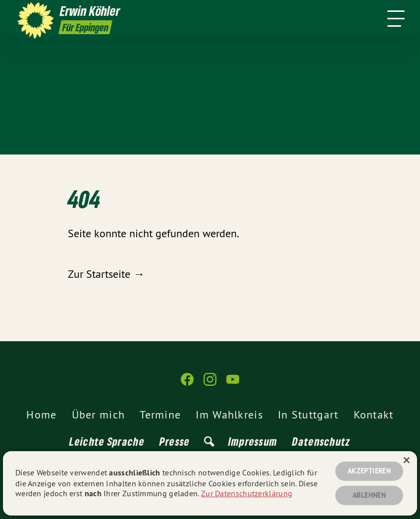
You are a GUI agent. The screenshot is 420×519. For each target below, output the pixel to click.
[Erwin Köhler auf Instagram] (210, 384)
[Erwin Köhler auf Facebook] (187, 384)
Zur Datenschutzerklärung (247, 493)
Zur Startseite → (106, 274)
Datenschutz (321, 441)
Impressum (253, 441)
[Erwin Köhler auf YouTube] (233, 384)
